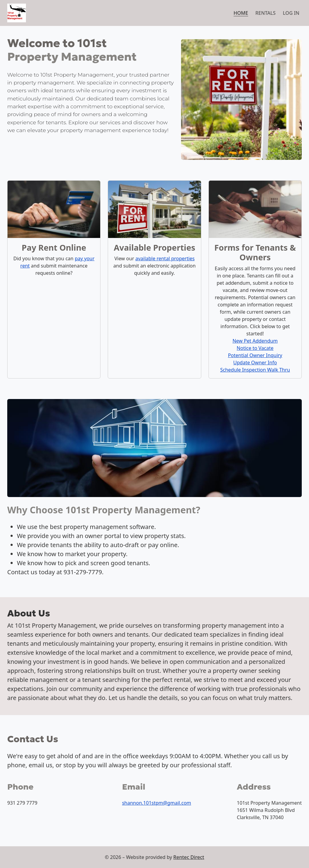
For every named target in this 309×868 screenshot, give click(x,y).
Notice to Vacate (255, 348)
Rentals (265, 13)
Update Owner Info (255, 363)
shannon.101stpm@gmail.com (156, 803)
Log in (291, 13)
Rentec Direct (189, 857)
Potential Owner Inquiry (255, 355)
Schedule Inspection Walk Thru (255, 370)
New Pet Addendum (255, 341)
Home (241, 13)
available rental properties (165, 258)
